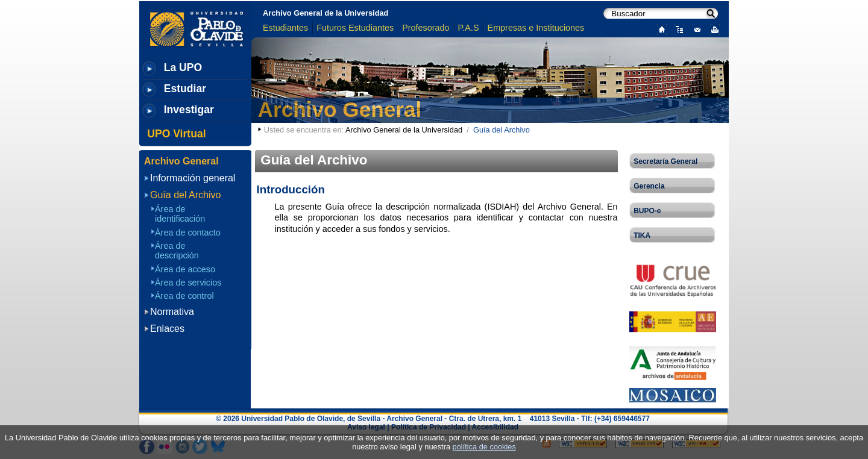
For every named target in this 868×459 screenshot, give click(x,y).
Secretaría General (665, 161)
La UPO (183, 67)
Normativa (172, 312)
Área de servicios (188, 283)
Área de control (184, 296)
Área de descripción (177, 251)
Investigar (189, 110)
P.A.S (469, 28)
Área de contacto (188, 233)
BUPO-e (647, 211)
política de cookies (484, 447)
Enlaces (167, 329)
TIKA (642, 236)
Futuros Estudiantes (355, 28)
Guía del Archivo (185, 195)
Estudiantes (285, 28)
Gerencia (649, 186)
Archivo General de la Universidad (325, 13)
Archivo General (340, 109)
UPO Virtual (176, 134)
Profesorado (426, 28)
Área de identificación (180, 214)
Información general (193, 178)
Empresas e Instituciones (536, 28)
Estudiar (185, 89)
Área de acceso (185, 269)
